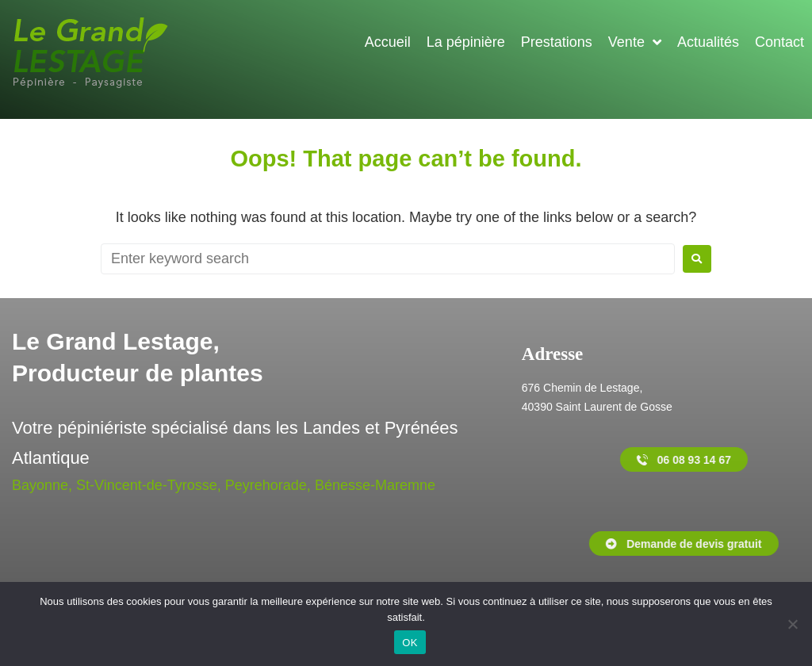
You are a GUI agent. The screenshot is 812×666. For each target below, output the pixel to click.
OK (410, 643)
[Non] (792, 624)
